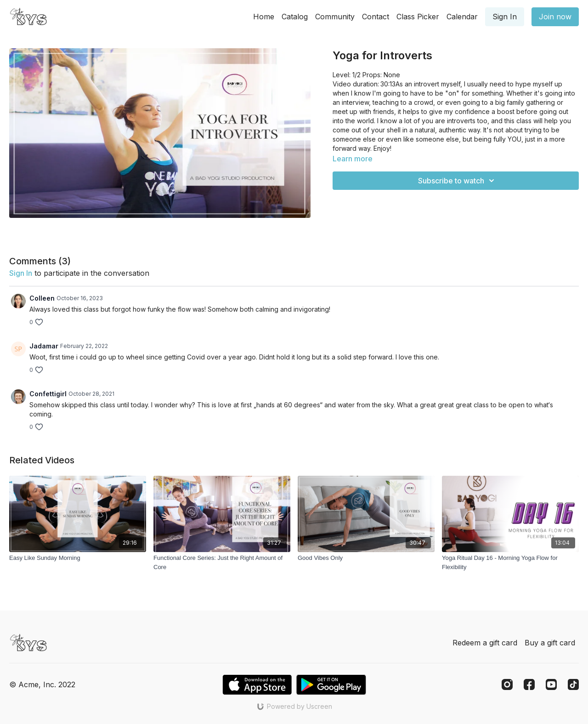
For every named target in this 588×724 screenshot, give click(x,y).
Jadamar (44, 346)
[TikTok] (573, 684)
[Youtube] (551, 684)
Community (335, 17)
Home (264, 17)
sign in (21, 273)
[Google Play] (331, 685)
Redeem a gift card (485, 643)
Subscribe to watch (458, 181)
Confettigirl (48, 394)
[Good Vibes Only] (366, 558)
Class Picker (418, 17)
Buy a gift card (550, 643)
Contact (376, 17)
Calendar (462, 17)
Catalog (295, 17)
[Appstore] (257, 685)
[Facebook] (529, 684)
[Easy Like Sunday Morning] (78, 558)
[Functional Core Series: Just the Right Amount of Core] (222, 562)
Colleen (42, 298)
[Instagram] (507, 684)
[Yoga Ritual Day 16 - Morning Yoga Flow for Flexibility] (510, 562)
